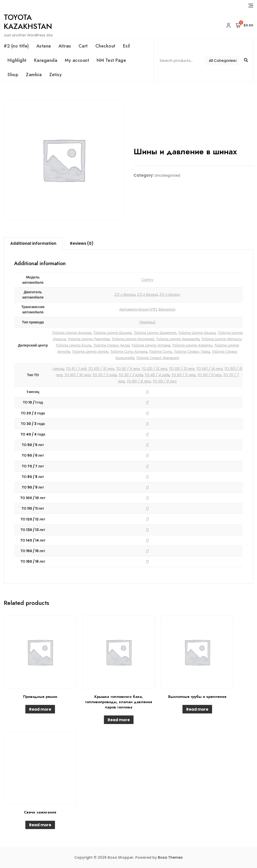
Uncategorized (167, 175)
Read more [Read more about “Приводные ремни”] (40, 709)
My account (77, 60)
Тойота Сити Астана (129, 352)
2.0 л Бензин (125, 295)
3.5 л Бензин (170, 295)
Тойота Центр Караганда (178, 339)
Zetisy (55, 75)
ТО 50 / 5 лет (183, 375)
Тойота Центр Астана (151, 345)
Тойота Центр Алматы (192, 345)
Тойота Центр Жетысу (221, 339)
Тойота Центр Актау (90, 352)
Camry (147, 280)
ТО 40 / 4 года (157, 375)
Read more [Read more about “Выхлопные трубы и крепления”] (197, 709)
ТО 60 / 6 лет (209, 375)
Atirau (65, 46)
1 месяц (58, 369)
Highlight (17, 60)
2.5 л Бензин (147, 295)
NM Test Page (111, 60)
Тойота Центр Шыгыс (197, 333)
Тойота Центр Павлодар (89, 339)
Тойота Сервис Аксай (111, 345)
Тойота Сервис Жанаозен (158, 358)
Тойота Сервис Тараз (192, 352)
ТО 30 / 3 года (131, 375)
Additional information (33, 243)
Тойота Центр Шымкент (155, 333)
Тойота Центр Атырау (72, 333)
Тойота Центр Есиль (73, 345)
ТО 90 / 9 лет (165, 381)
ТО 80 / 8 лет (139, 381)
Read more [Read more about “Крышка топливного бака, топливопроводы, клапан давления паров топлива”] (119, 720)
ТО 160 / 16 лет (77, 375)
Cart (83, 46)
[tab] (33, 244)
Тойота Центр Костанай (133, 339)
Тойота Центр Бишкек (112, 333)
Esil (126, 46)
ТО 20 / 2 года (105, 375)
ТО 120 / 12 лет (154, 369)
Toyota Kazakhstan (28, 22)
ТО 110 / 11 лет (128, 369)
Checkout (105, 46)
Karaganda (46, 60)
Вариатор (167, 309)
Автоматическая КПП (138, 309)
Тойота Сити (160, 352)
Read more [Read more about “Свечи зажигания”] (40, 825)
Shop (13, 75)
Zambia (34, 75)
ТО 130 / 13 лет (182, 369)
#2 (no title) (16, 46)
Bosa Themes (170, 857)
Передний (147, 322)
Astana (44, 46)
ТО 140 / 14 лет (209, 369)
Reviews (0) (82, 243)
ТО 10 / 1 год (76, 369)
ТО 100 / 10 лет (101, 369)
